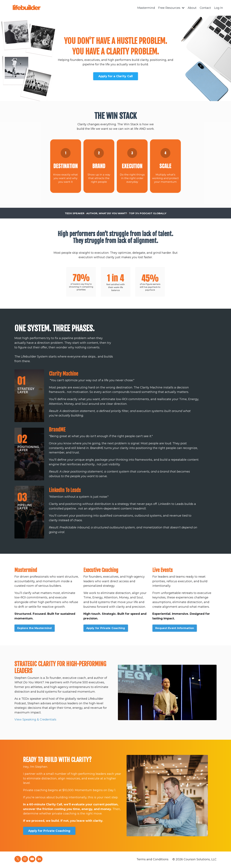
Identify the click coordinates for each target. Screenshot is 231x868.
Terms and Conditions (152, 860)
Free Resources (171, 8)
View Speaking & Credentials (35, 720)
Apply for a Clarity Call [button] (116, 76)
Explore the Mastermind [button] (35, 629)
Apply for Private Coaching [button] (106, 629)
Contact (205, 8)
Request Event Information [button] (175, 629)
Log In (219, 8)
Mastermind (146, 8)
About (192, 8)
